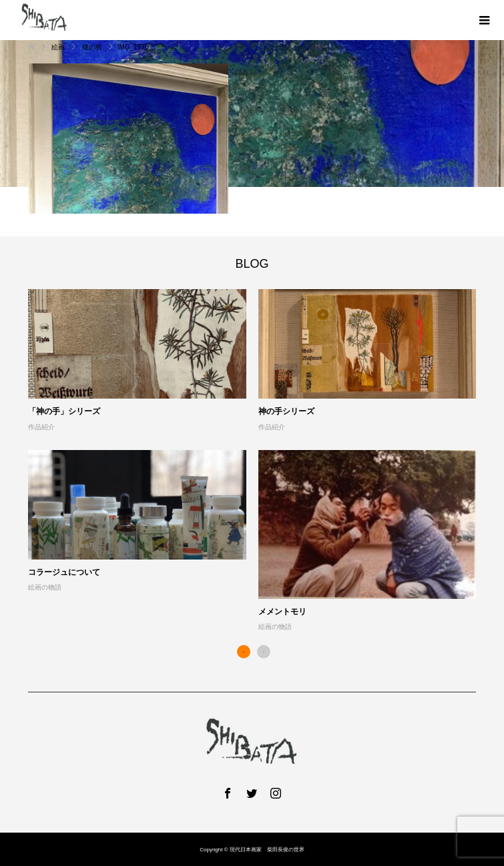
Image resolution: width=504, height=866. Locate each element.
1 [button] (244, 652)
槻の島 (92, 47)
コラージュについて (64, 572)
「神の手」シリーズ (64, 411)
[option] (258, 461)
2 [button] (264, 652)
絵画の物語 (45, 587)
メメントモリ (282, 612)
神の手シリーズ (286, 411)
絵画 (59, 47)
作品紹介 (41, 427)
